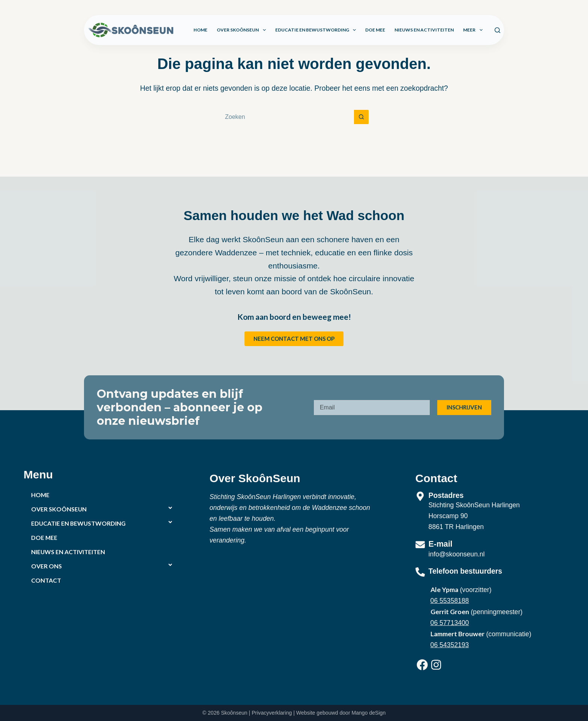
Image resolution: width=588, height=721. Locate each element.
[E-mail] (420, 545)
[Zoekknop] (361, 117)
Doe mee (375, 30)
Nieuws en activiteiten (424, 30)
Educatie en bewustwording (317, 30)
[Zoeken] (497, 30)
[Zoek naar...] (286, 117)
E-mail (441, 544)
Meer (474, 30)
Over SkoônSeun (243, 30)
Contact (46, 580)
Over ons (46, 566)
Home (200, 30)
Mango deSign (368, 713)
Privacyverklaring (272, 713)
